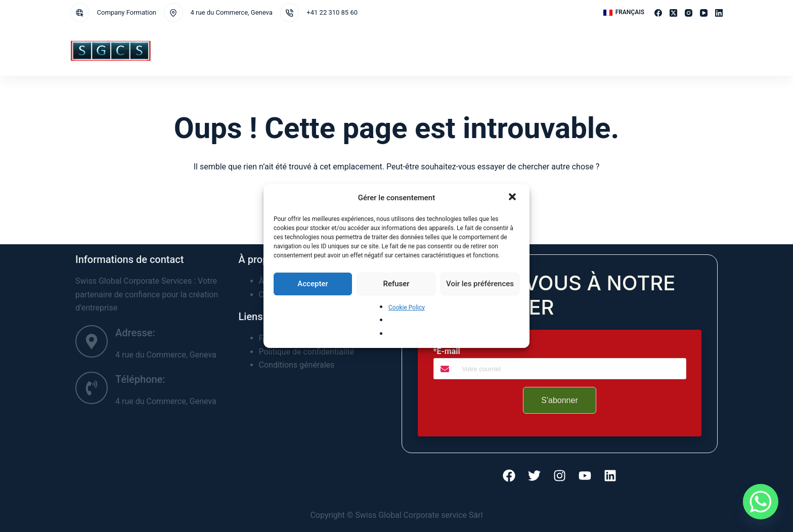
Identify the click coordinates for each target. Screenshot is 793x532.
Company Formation (127, 12)
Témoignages (587, 50)
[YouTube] (704, 13)
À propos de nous (430, 51)
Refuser (396, 284)
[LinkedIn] (719, 13)
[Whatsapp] (761, 502)
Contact (483, 50)
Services (238, 51)
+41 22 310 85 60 (332, 12)
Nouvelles (521, 50)
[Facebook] (658, 13)
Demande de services (355, 50)
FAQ (552, 50)
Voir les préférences (480, 284)
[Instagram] (689, 13)
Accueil (198, 50)
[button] (513, 198)
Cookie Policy (407, 307)
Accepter (313, 284)
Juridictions (290, 51)
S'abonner (559, 400)
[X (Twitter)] (673, 13)
